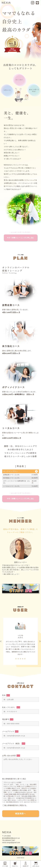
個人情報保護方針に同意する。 (15, 805)
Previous (1, 641)
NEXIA (6, 3)
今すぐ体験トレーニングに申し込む (21, 238)
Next (40, 641)
